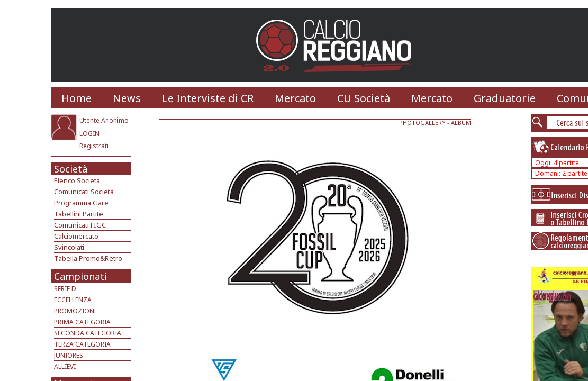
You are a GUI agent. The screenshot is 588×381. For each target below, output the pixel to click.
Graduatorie (505, 98)
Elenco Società (77, 180)
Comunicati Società (84, 192)
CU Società (364, 98)
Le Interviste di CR (208, 98)
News (127, 98)
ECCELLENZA (73, 300)
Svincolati (69, 247)
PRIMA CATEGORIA (82, 322)
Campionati (80, 276)
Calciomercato (76, 236)
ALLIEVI (65, 366)
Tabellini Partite (79, 214)
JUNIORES (69, 355)
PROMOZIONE (76, 311)
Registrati (94, 146)
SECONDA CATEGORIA (88, 333)
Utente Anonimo (104, 120)
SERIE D (65, 289)
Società (71, 169)
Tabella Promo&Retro (88, 258)
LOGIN (89, 134)
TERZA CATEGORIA (82, 344)
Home (76, 98)
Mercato (295, 98)
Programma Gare (81, 203)
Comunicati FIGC (80, 225)
